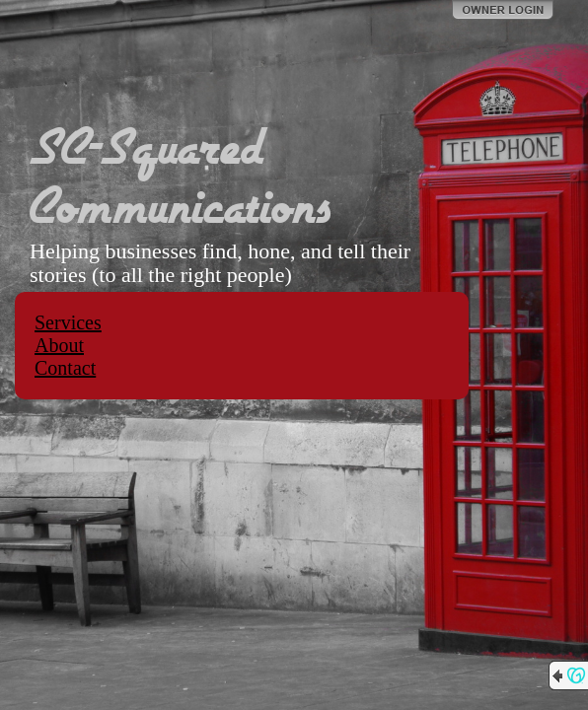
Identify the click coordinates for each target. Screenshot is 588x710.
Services (68, 322)
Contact (65, 368)
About (59, 345)
